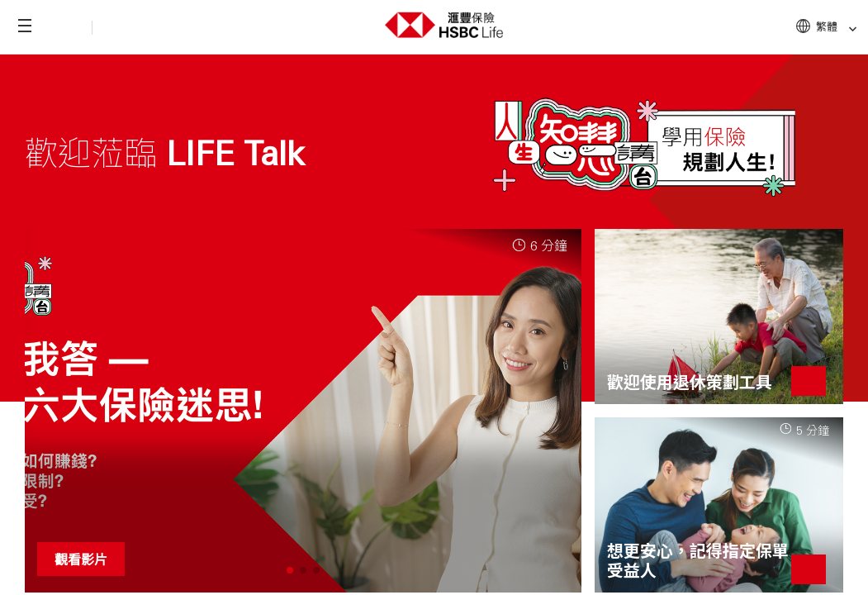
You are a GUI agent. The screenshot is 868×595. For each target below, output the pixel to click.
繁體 (837, 27)
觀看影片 (81, 559)
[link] (848, 29)
